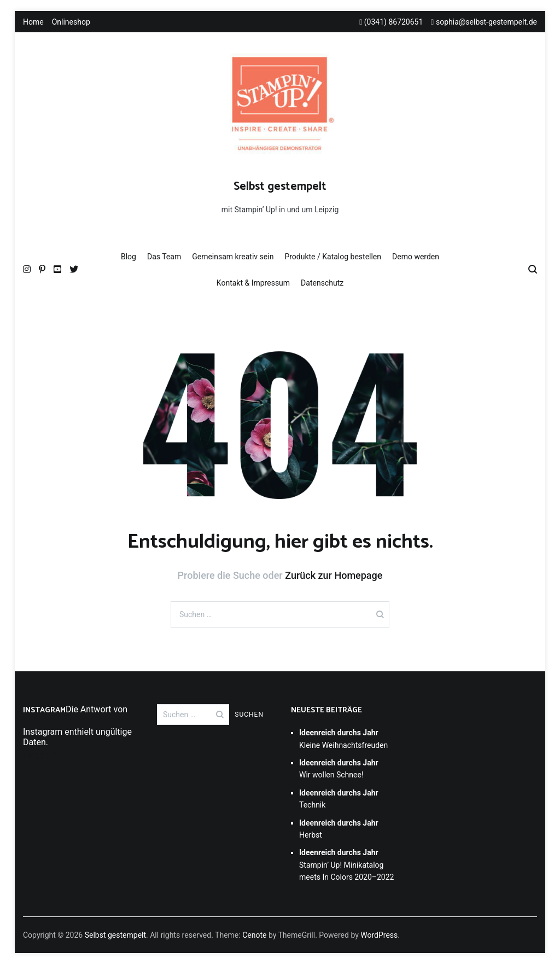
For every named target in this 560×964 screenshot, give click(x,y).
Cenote (254, 935)
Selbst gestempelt (280, 187)
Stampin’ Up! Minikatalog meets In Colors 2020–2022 (346, 865)
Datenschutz (322, 283)
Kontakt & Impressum (253, 283)
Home (33, 22)
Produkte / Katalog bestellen (333, 257)
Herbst (339, 829)
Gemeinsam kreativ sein (233, 257)
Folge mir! (42, 755)
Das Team (164, 257)
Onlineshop (71, 22)
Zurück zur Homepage (334, 575)
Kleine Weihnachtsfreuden (343, 739)
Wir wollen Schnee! (339, 769)
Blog (129, 257)
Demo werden (416, 257)
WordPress (379, 935)
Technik (339, 799)
